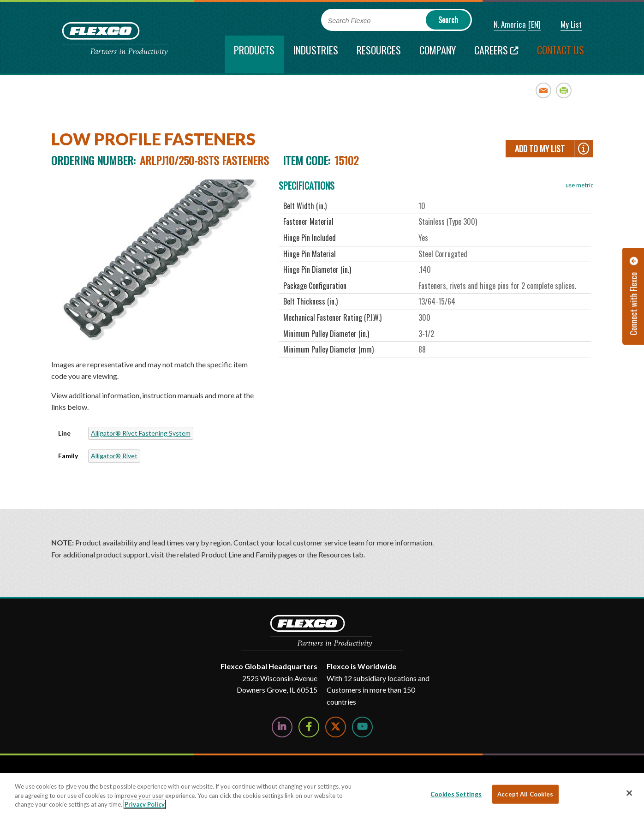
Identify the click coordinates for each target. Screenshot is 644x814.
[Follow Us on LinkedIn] (282, 727)
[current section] (254, 54)
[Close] (629, 793)
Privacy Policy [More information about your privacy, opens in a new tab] (145, 804)
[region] (322, 793)
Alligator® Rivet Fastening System (141, 433)
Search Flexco (349, 21)
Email (544, 90)
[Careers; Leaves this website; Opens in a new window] (496, 54)
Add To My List (540, 149)
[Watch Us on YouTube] (362, 727)
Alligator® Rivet (114, 456)
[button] (504, 25)
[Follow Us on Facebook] (309, 727)
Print (564, 90)
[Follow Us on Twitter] (336, 727)
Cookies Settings (456, 794)
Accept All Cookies (525, 794)
